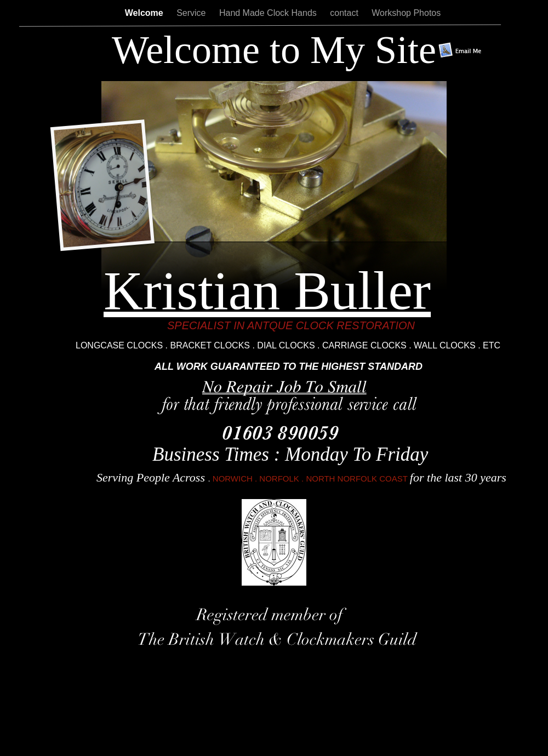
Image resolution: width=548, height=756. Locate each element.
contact (345, 13)
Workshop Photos (406, 13)
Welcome (145, 13)
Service (192, 13)
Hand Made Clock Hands (269, 13)
